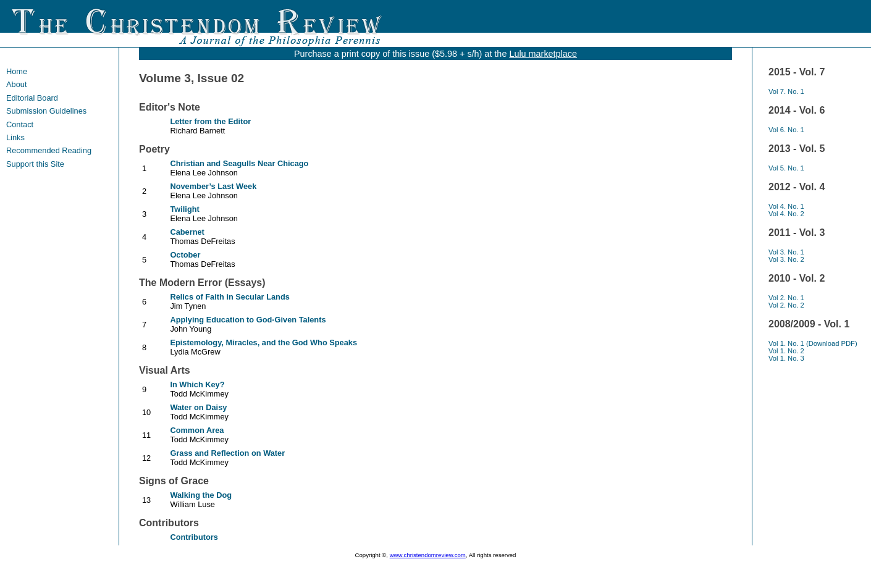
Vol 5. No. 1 (786, 168)
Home (17, 71)
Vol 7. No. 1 (786, 91)
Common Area (197, 430)
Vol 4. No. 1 (786, 206)
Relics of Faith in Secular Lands (229, 297)
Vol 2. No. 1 (786, 298)
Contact (20, 124)
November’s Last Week (213, 186)
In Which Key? (197, 384)
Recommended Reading (49, 150)
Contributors (194, 537)
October (185, 255)
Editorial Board (32, 98)
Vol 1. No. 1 (787, 343)
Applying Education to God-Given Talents (248, 320)
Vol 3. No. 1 (786, 252)
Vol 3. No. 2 (786, 259)
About (16, 84)
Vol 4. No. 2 (786, 214)
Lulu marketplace (543, 54)
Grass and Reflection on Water (227, 453)
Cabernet (187, 232)
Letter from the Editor (210, 121)
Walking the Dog (201, 495)
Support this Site (35, 164)
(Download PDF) (832, 343)
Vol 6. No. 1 (786, 130)
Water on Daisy (198, 407)
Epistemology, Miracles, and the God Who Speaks (263, 342)
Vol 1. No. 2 (786, 351)
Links (15, 137)
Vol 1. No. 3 (786, 358)
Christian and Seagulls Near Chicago (239, 163)
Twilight (184, 209)
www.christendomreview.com (428, 555)
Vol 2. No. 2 (786, 305)
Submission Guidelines (46, 111)
